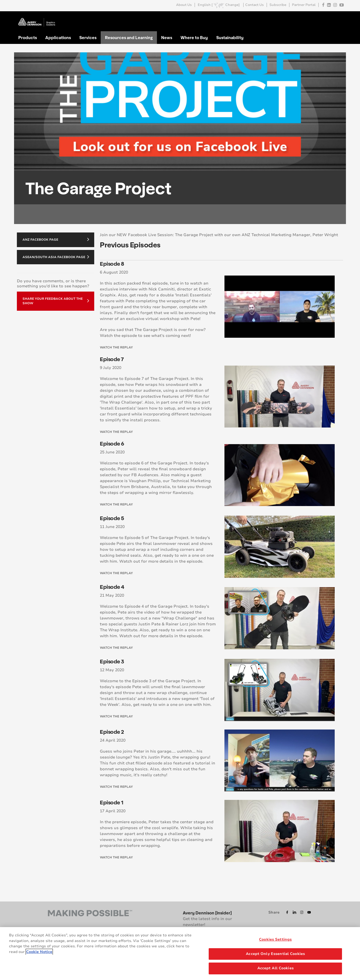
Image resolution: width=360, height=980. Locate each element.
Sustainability (230, 37)
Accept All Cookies (275, 969)
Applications (58, 37)
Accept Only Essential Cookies (275, 954)
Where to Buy (194, 37)
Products (28, 37)
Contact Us (255, 5)
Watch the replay (116, 347)
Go (338, 18)
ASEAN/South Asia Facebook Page (56, 257)
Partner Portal (304, 5)
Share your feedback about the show (56, 301)
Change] (232, 5)
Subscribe (278, 5)
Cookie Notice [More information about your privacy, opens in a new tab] (39, 952)
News (167, 37)
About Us (184, 5)
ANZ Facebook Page (56, 239)
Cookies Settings (275, 940)
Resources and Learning (129, 37)
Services (88, 37)
